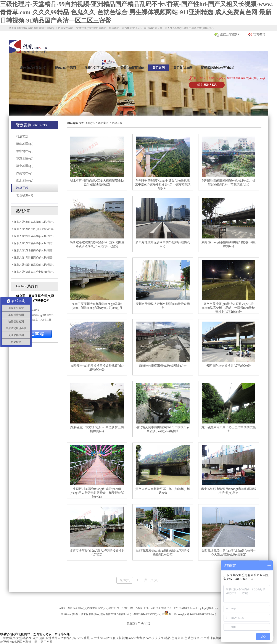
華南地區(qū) (25, 144)
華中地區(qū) (25, 151)
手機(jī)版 (144, 624)
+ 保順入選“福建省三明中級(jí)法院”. (32, 272)
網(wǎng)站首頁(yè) (33, 68)
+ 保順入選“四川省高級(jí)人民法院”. (32, 265)
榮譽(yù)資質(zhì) (132, 68)
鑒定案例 (159, 68)
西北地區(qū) (25, 181)
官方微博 (256, 35)
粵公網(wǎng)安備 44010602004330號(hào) (192, 614)
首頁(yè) (90, 123)
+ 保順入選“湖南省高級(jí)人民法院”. (32, 243)
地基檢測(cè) (25, 195)
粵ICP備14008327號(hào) (147, 614)
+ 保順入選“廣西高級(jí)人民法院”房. (32, 229)
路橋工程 (22, 188)
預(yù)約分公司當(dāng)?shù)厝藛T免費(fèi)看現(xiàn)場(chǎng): (227, 78)
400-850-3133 (207, 85)
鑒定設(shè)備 (183, 68)
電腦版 (131, 624)
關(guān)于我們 (65, 68)
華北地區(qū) (25, 166)
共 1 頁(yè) (151, 580)
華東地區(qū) (25, 159)
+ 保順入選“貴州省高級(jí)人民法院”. (32, 258)
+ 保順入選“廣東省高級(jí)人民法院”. (32, 222)
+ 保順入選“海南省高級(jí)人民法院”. (32, 236)
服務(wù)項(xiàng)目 (98, 68)
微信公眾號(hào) (228, 35)
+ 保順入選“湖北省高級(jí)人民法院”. (32, 250)
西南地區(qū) (25, 173)
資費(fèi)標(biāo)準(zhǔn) (217, 68)
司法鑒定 (22, 136)
